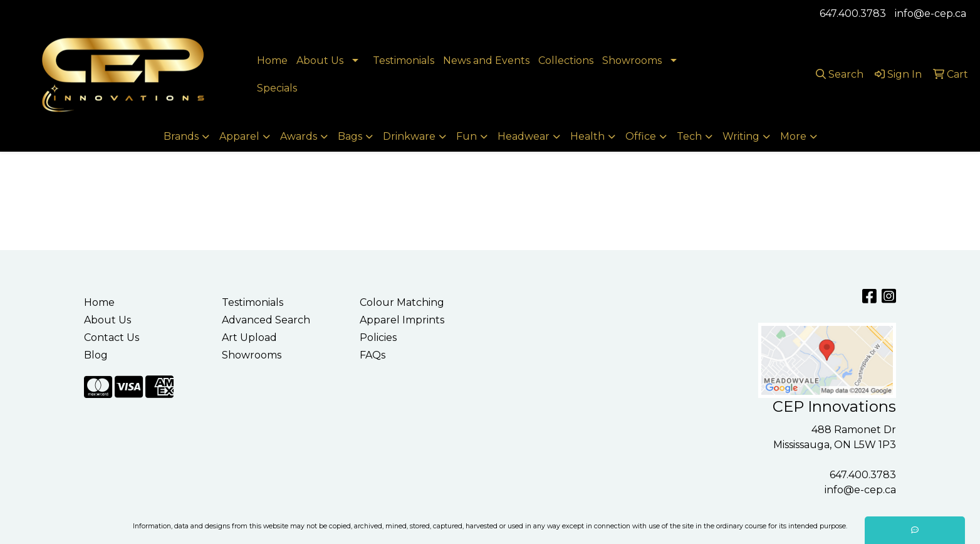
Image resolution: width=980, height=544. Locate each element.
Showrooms (632, 60)
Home (272, 60)
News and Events (486, 60)
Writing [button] (741, 136)
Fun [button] (467, 136)
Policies (378, 337)
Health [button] (587, 136)
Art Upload (249, 337)
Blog (96, 355)
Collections (566, 60)
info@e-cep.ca (930, 13)
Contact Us (112, 337)
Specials (277, 88)
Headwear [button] (524, 136)
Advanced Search (266, 320)
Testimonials (404, 60)
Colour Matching (402, 302)
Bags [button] (350, 136)
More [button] (793, 136)
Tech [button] (689, 136)
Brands (181, 136)
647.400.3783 (853, 13)
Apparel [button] (239, 136)
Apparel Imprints (402, 320)
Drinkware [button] (409, 136)
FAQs (373, 355)
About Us (320, 60)
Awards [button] (299, 136)
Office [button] (641, 136)
